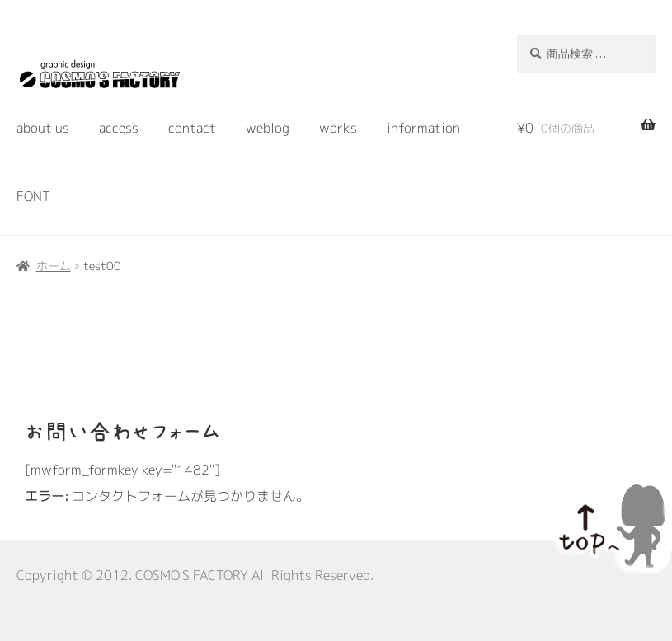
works (338, 128)
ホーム (54, 266)
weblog (268, 128)
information (423, 128)
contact (192, 128)
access (119, 128)
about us (43, 128)
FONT (33, 196)
